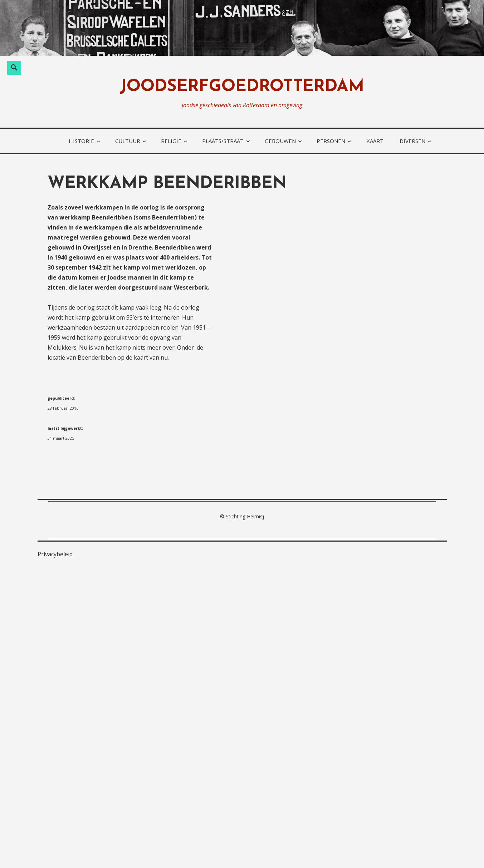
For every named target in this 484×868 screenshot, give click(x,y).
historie (81, 141)
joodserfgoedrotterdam (242, 87)
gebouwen (280, 141)
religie (171, 141)
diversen (412, 141)
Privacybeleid (55, 554)
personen (331, 141)
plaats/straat (223, 141)
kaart (375, 141)
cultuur (128, 141)
